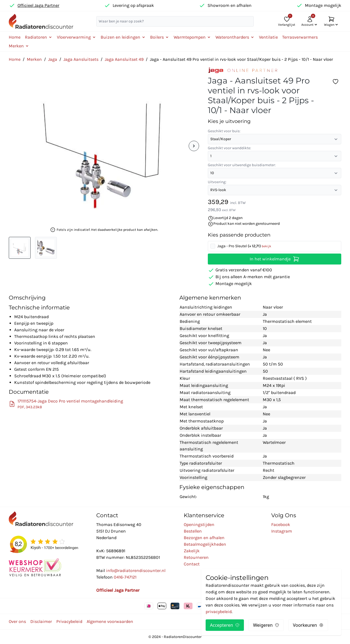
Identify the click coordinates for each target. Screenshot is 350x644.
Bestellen (193, 531)
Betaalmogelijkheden (205, 544)
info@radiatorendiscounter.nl (136, 570)
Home (15, 37)
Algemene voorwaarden (110, 621)
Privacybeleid (69, 621)
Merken (34, 59)
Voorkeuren (308, 625)
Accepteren (225, 625)
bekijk (266, 246)
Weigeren (266, 625)
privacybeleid (219, 612)
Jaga (53, 59)
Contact (192, 564)
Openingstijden (199, 524)
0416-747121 (125, 577)
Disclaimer (41, 621)
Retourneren (196, 557)
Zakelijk (192, 551)
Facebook (281, 524)
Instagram (282, 531)
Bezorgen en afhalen (204, 538)
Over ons (17, 621)
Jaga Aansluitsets (81, 59)
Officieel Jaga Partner (38, 5)
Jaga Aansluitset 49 (124, 59)
